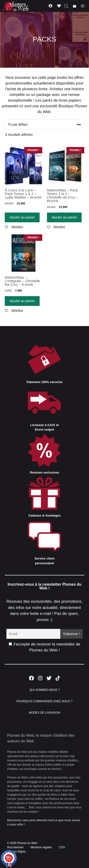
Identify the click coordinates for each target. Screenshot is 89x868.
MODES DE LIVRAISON (44, 713)
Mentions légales (41, 847)
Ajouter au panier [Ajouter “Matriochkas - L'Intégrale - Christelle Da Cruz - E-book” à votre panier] (22, 301)
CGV (62, 847)
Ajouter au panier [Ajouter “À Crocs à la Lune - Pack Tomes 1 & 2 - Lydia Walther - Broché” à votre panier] (22, 217)
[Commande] (44, 125)
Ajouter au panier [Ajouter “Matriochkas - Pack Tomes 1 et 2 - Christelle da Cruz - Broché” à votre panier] (64, 217)
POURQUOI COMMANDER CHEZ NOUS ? (44, 701)
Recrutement (15, 847)
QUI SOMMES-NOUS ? (44, 690)
